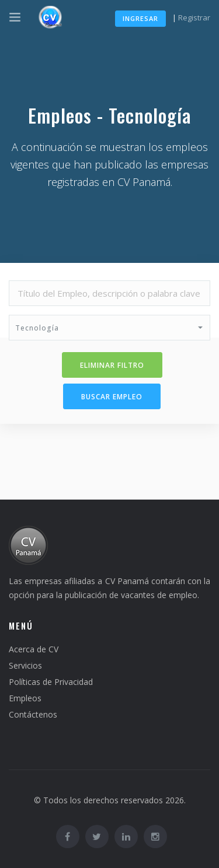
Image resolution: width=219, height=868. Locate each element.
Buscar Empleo (112, 397)
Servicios (25, 665)
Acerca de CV (34, 649)
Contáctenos (33, 714)
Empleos (25, 698)
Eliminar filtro (112, 365)
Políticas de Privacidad (51, 682)
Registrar (194, 17)
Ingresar (140, 18)
